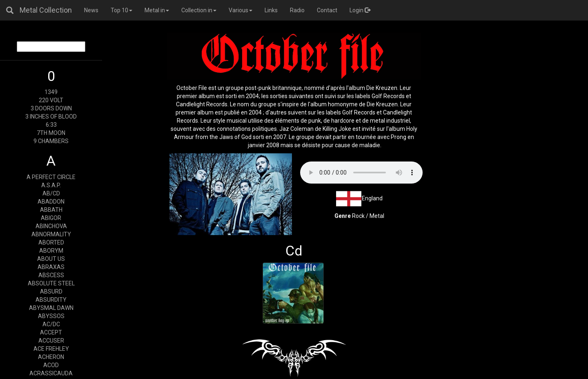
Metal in (157, 10)
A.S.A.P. (51, 185)
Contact (327, 10)
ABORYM (51, 251)
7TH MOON (51, 133)
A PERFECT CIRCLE (51, 177)
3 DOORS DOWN (51, 108)
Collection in (199, 10)
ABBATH (51, 210)
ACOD (51, 365)
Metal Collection (46, 10)
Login (360, 10)
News (91, 10)
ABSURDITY (51, 300)
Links (271, 10)
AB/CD (51, 193)
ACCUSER (51, 341)
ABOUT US (51, 259)
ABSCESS (51, 275)
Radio (297, 10)
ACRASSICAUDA (51, 373)
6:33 (51, 125)
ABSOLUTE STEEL (51, 283)
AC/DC (51, 324)
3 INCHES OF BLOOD (51, 117)
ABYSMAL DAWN (51, 308)
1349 (51, 92)
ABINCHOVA (51, 226)
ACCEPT (51, 332)
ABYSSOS (51, 316)
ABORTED (51, 242)
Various (241, 10)
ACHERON (51, 357)
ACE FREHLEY (51, 349)
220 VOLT (51, 100)
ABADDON (51, 202)
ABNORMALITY (51, 234)
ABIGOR (51, 218)
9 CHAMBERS (51, 141)
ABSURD (51, 292)
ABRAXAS (51, 267)
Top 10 (121, 10)
